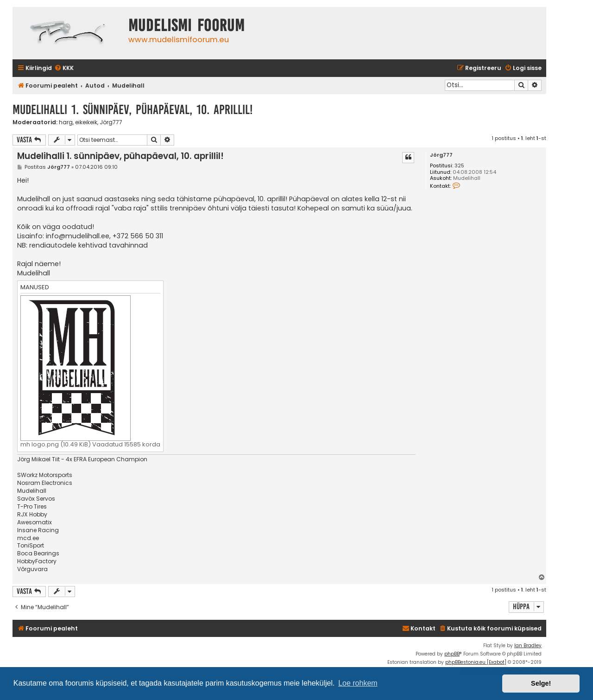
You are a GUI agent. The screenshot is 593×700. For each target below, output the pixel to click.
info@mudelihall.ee (78, 236)
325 (459, 166)
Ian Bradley (528, 646)
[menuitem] (64, 68)
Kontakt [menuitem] (419, 628)
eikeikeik (86, 122)
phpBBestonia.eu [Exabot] (476, 662)
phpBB (452, 654)
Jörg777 (111, 122)
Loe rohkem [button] (358, 683)
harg (66, 122)
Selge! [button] (541, 683)
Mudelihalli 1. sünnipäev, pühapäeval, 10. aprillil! (132, 110)
